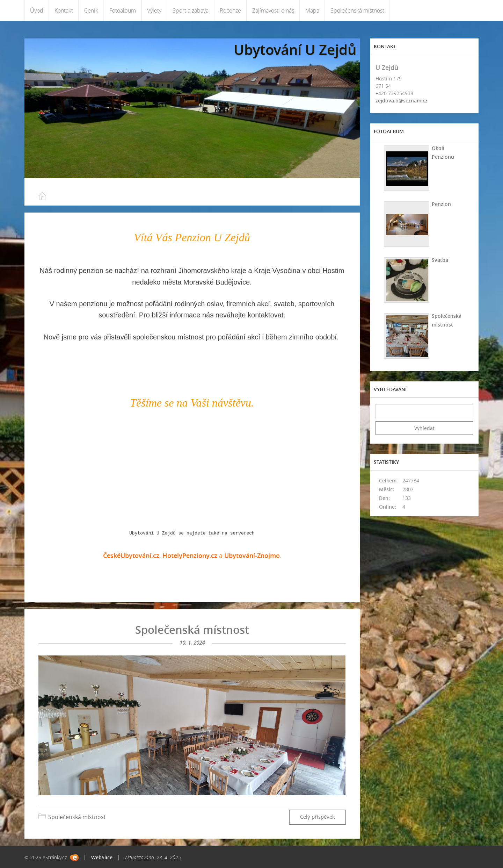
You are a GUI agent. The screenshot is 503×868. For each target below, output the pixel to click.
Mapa (312, 10)
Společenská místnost (357, 10)
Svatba (439, 260)
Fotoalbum (123, 10)
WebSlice (102, 857)
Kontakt (64, 10)
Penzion (441, 204)
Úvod (37, 10)
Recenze (230, 10)
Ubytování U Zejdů (295, 49)
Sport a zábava (191, 10)
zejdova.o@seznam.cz (402, 101)
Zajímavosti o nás (273, 10)
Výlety (154, 10)
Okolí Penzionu (442, 152)
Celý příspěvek (318, 817)
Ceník (91, 10)
